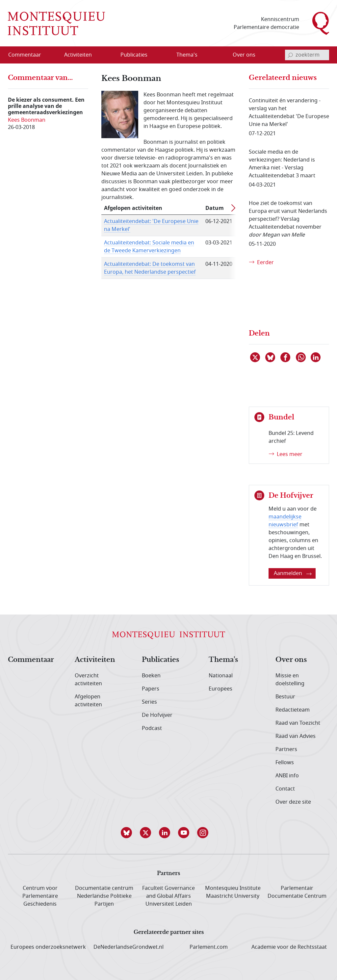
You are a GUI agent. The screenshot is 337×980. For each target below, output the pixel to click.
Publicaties (160, 660)
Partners (286, 749)
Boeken (151, 676)
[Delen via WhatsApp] (301, 357)
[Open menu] (99, 55)
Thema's (223, 660)
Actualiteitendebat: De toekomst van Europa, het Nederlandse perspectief (150, 268)
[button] (130, 833)
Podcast (152, 728)
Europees (220, 689)
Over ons (291, 660)
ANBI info (287, 776)
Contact (285, 789)
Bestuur (285, 697)
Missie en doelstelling (290, 680)
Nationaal (221, 676)
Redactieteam (293, 710)
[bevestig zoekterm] (290, 55)
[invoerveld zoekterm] (307, 55)
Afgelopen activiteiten (88, 701)
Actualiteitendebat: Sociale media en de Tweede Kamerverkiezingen (149, 247)
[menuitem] (29, 55)
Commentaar (31, 660)
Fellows (285, 763)
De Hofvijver (157, 715)
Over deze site (293, 802)
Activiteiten (95, 660)
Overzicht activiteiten (88, 680)
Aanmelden (293, 573)
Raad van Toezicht (298, 723)
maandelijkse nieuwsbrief (285, 521)
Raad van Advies (296, 736)
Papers (151, 689)
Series (149, 702)
